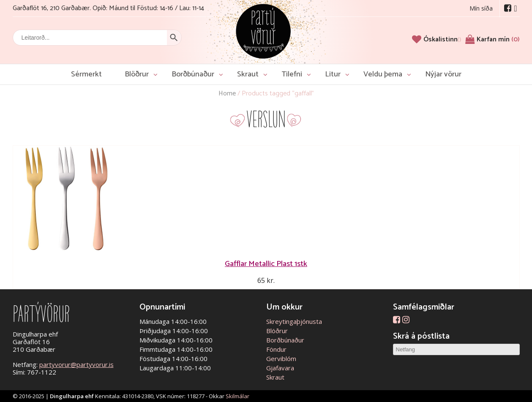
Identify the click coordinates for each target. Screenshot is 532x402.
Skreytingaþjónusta (294, 321)
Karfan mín (498, 39)
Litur (333, 74)
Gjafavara (280, 368)
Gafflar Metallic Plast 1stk (266, 264)
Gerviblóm (281, 359)
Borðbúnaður (193, 74)
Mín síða (481, 8)
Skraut (248, 74)
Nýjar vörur (443, 74)
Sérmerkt (86, 74)
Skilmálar (237, 396)
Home (227, 94)
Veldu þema (383, 74)
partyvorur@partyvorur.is (76, 364)
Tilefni (292, 74)
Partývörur (263, 31)
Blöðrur (137, 74)
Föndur (276, 349)
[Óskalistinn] (442, 39)
